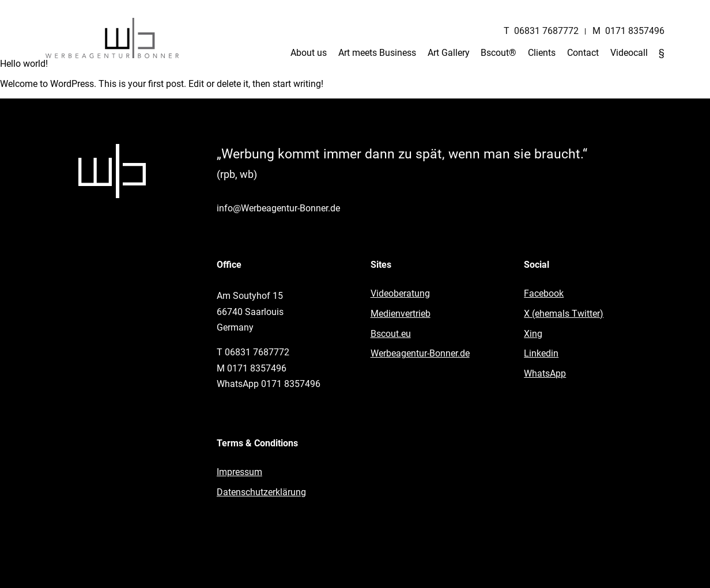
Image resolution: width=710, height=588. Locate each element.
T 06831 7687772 (541, 31)
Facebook (544, 293)
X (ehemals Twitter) (564, 314)
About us (309, 53)
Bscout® (498, 53)
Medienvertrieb (401, 314)
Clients (542, 53)
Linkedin (541, 353)
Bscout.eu (391, 334)
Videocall (629, 53)
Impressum (239, 472)
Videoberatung (400, 293)
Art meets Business (377, 53)
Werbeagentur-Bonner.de (420, 353)
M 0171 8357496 (628, 31)
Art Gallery (449, 53)
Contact (583, 53)
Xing (533, 334)
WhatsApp (545, 373)
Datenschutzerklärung (261, 492)
